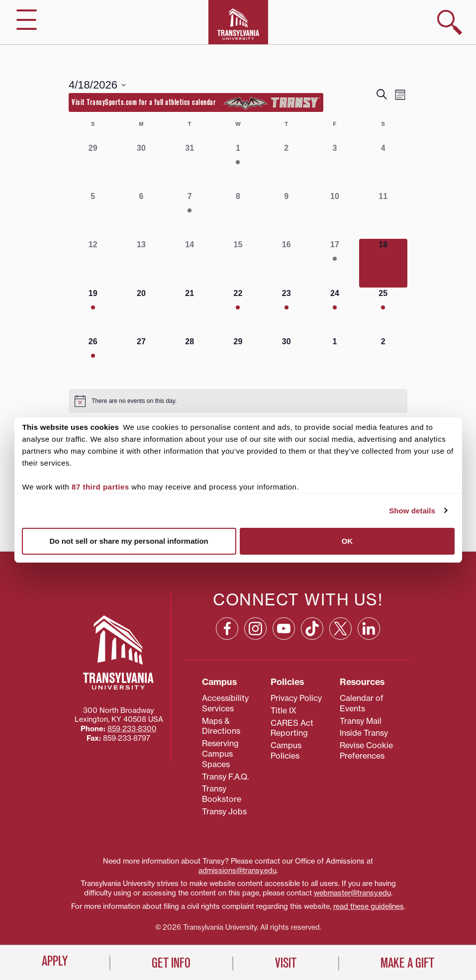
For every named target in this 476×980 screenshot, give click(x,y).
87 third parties (100, 487)
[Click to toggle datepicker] (97, 85)
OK (347, 541)
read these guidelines (369, 906)
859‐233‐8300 (132, 729)
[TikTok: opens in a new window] (312, 629)
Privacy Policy (296, 698)
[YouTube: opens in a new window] (284, 629)
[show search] (450, 22)
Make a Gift (407, 963)
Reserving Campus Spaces (220, 754)
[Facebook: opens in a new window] (227, 629)
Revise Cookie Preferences (366, 750)
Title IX (284, 710)
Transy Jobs (224, 811)
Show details (412, 511)
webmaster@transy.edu (352, 893)
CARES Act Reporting (292, 728)
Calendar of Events (362, 703)
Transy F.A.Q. (225, 777)
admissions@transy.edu (238, 871)
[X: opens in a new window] (340, 629)
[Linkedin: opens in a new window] (369, 629)
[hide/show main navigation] (27, 20)
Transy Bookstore (222, 794)
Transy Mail (361, 721)
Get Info (171, 963)
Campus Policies (286, 750)
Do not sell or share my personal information (129, 541)
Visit (286, 963)
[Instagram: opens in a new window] (255, 629)
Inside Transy (364, 733)
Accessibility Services (225, 703)
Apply (55, 961)
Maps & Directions (221, 726)
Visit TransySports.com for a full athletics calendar (196, 103)
